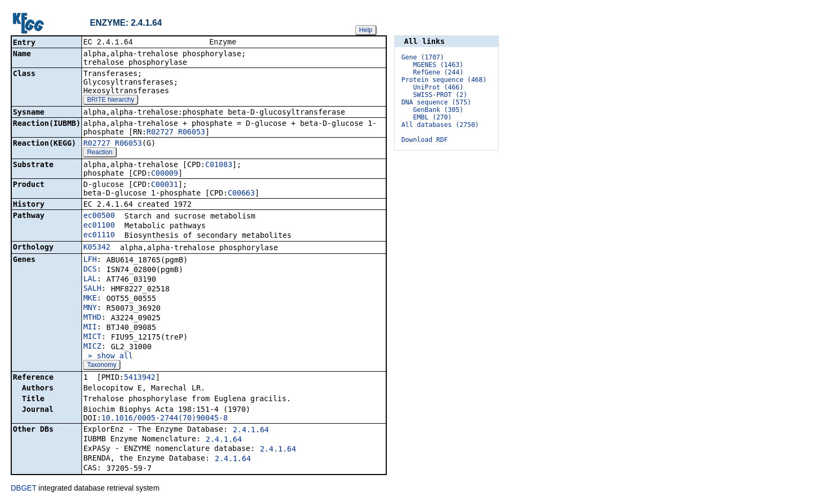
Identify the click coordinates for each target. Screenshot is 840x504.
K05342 (97, 248)
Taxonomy (102, 366)
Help (366, 30)
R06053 (192, 133)
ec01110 (99, 236)
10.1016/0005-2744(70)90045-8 (164, 419)
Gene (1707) (422, 57)
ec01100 (99, 226)
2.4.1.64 (251, 431)
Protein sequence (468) (444, 80)
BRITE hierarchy (110, 101)
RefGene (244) (438, 72)
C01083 (219, 166)
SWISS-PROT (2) (440, 95)
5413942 (140, 378)
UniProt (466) (438, 87)
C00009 (165, 174)
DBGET (24, 489)
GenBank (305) (438, 110)
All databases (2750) (440, 125)
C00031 (165, 185)
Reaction (99, 153)
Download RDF (425, 140)
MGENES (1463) (438, 65)
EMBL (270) (432, 117)
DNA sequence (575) (436, 102)
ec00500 (99, 216)
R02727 (160, 133)
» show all (108, 357)
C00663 (241, 194)
